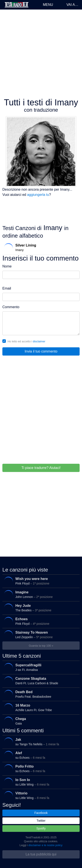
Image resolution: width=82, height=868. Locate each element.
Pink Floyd (40, 581)
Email (7, 288)
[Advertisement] (41, 54)
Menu (48, 5)
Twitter (41, 821)
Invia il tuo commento (41, 351)
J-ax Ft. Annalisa (40, 667)
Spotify (41, 828)
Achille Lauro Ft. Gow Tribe (40, 708)
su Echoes (40, 755)
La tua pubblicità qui (41, 854)
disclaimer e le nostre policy (46, 845)
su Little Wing (40, 782)
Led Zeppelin (40, 635)
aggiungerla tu (38, 195)
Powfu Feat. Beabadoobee (40, 694)
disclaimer (39, 341)
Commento (11, 307)
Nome (7, 266)
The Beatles (40, 608)
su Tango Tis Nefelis (40, 742)
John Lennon (40, 595)
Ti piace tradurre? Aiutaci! (41, 468)
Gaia (40, 721)
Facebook (41, 813)
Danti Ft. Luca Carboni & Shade (40, 681)
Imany (40, 247)
